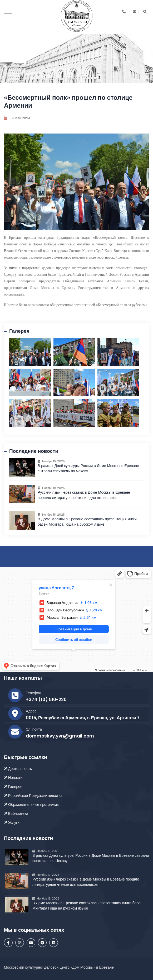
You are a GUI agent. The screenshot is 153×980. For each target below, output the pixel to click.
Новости (15, 778)
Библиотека (18, 814)
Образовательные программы (34, 805)
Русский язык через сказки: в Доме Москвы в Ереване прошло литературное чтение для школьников (84, 495)
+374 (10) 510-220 (46, 700)
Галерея (15, 787)
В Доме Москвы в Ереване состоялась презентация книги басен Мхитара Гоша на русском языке (87, 522)
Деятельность (20, 769)
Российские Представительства (35, 796)
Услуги (14, 822)
